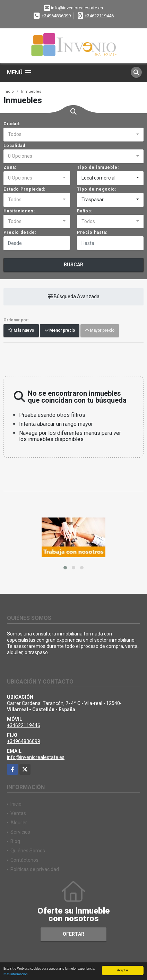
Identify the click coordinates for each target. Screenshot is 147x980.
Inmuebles (31, 91)
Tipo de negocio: (97, 189)
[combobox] (73, 135)
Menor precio (60, 331)
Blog (15, 841)
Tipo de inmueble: (98, 167)
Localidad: (15, 146)
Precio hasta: (92, 232)
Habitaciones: (19, 211)
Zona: (10, 167)
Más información (16, 974)
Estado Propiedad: (24, 189)
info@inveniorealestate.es (36, 757)
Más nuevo (21, 331)
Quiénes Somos (28, 851)
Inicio (9, 91)
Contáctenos (24, 860)
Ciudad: (12, 124)
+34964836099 (56, 16)
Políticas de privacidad (35, 869)
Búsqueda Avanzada (74, 297)
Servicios (20, 832)
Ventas (18, 813)
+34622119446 (99, 16)
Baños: (85, 211)
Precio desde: (20, 232)
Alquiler (19, 823)
